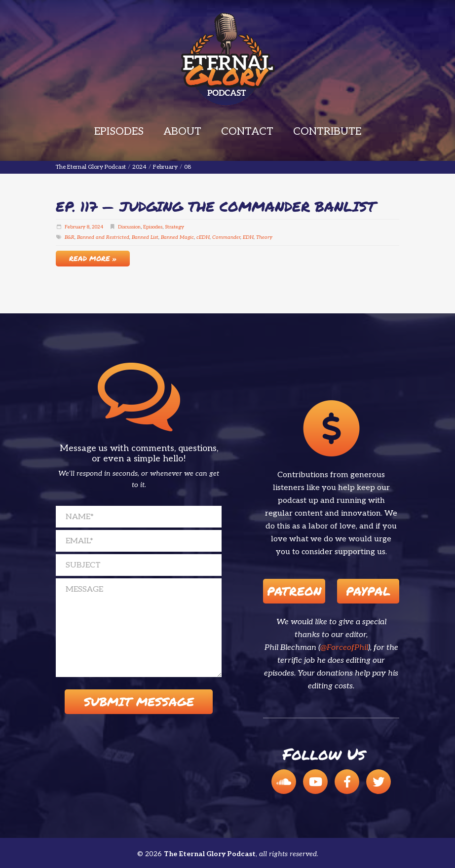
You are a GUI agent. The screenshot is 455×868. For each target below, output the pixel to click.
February (75, 227)
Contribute (327, 132)
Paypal (368, 591)
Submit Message (139, 701)
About (182, 132)
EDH (248, 237)
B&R (70, 237)
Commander (226, 237)
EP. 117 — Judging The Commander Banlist (216, 206)
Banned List (145, 237)
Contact (247, 132)
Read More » (93, 258)
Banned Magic (177, 237)
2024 (97, 227)
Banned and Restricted (103, 237)
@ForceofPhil (344, 648)
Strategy (174, 227)
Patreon (294, 591)
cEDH (203, 237)
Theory (264, 237)
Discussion (129, 227)
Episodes (119, 132)
